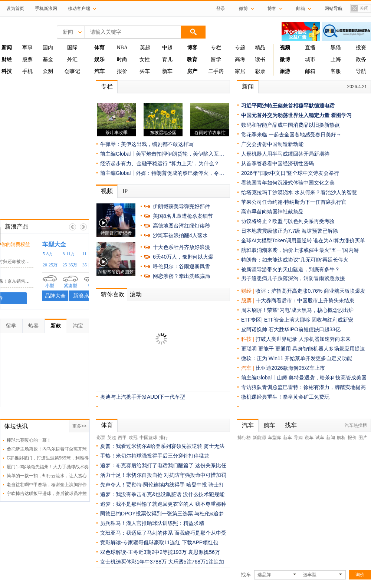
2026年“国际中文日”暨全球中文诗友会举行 (290, 173)
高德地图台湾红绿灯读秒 (181, 226)
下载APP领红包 (200, 542)
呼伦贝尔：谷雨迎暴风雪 (181, 266)
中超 (167, 48)
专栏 (216, 48)
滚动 (136, 294)
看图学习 (341, 115)
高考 (240, 59)
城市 (310, 59)
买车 (145, 71)
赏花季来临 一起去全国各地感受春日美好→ (291, 134)
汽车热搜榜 (356, 425)
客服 (336, 71)
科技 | (248, 339)
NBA (122, 48)
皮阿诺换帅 (254, 329)
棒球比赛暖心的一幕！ (29, 440)
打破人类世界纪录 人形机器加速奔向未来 (303, 339)
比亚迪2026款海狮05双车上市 (290, 368)
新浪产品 (17, 227)
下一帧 (83, 227)
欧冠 (133, 438)
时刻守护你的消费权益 (57, 244)
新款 (56, 326)
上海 (336, 59)
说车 (309, 438)
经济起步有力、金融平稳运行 (134, 163)
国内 (48, 48)
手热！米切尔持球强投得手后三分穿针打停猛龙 (155, 456)
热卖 (33, 326)
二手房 (216, 71)
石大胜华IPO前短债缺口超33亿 (305, 329)
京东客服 (15, 274)
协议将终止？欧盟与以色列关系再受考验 (288, 221)
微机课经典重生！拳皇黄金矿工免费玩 (285, 397)
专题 (240, 48)
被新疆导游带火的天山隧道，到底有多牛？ (290, 269)
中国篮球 (148, 438)
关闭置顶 (359, 9)
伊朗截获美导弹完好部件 (181, 206)
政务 (361, 59)
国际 (72, 48)
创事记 (72, 71)
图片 (363, 438)
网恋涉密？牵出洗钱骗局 (181, 276)
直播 (310, 48)
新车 (167, 71)
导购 (298, 438)
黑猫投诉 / (18, 244)
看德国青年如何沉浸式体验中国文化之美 (288, 183)
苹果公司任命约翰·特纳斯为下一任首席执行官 (294, 202)
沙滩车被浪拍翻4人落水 (180, 235)
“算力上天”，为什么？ (194, 163)
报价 (122, 71)
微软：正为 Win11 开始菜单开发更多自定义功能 (297, 358)
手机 (27, 71)
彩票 (260, 71)
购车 (269, 425)
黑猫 (336, 48)
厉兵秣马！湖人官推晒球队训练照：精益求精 (152, 523)
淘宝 (78, 326)
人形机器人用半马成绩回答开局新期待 (285, 154)
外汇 (72, 59)
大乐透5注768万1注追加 (196, 562)
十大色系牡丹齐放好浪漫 (181, 247)
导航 (361, 71)
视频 (107, 191)
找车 (291, 425)
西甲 (122, 438)
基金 (48, 59)
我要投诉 (45, 298)
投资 (361, 48)
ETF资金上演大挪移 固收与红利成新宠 (309, 320)
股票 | (248, 300)
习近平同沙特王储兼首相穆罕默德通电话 (288, 106)
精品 (260, 48)
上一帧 (73, 227)
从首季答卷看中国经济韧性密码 (278, 163)
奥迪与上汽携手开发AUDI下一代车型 (143, 397)
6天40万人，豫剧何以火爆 (183, 257)
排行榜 (244, 438)
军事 (27, 48)
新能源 (259, 438)
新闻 (248, 87)
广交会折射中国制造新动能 (272, 144)
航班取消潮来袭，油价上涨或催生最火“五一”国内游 (300, 250)
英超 (145, 48)
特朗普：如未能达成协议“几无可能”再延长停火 (295, 260)
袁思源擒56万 (204, 552)
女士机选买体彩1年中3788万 (133, 562)
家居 (240, 71)
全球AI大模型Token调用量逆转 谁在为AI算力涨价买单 (303, 240)
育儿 (167, 59)
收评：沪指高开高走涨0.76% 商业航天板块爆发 (311, 291)
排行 (164, 438)
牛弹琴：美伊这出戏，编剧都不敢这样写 (147, 144)
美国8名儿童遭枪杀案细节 (183, 216)
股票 (27, 59)
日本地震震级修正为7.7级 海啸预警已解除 (290, 231)
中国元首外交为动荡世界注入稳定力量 (285, 115)
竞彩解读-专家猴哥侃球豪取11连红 (140, 542)
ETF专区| (253, 320)
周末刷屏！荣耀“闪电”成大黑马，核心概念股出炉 (297, 310)
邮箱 (310, 71)
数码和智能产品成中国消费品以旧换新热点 (290, 125)
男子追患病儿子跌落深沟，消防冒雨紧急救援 (293, 278)
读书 (260, 59)
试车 (320, 438)
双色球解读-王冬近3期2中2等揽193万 (143, 552)
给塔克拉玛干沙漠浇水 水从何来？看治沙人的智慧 (299, 192)
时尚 (122, 59)
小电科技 (15, 254)
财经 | (248, 291)
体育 (107, 425)
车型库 (275, 438)
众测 (48, 71)
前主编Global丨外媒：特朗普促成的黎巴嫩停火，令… (162, 173)
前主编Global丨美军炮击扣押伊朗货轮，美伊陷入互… (162, 154)
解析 (341, 438)
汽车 (246, 368)
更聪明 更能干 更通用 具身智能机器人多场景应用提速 (303, 349)
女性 (145, 59)
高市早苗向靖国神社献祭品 (272, 212)
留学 (216, 59)
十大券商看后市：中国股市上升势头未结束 (305, 300)
